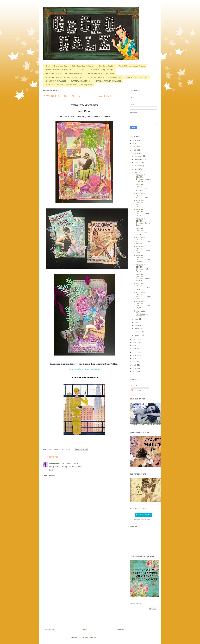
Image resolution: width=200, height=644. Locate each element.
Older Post (120, 630)
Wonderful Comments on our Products (132, 66)
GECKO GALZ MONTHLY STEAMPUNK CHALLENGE (64, 77)
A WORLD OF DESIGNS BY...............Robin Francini (142, 213)
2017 (135, 352)
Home (48, 66)
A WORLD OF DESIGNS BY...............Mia (141, 195)
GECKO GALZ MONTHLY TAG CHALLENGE (61, 85)
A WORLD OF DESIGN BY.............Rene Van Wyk (141, 187)
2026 (135, 140)
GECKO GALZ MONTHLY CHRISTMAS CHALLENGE (64, 74)
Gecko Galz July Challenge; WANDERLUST (141, 313)
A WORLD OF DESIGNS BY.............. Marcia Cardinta (142, 277)
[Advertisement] (84, 581)
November (139, 159)
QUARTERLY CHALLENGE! (80, 81)
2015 (135, 359)
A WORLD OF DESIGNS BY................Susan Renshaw (142, 259)
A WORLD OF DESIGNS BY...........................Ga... (142, 204)
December (139, 156)
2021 (135, 339)
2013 (135, 365)
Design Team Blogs (61, 66)
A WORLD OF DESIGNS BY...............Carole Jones (142, 222)
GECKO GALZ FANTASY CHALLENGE (101, 74)
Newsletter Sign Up (143, 515)
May (136, 322)
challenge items (86, 85)
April (136, 325)
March (137, 329)
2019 (135, 346)
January (138, 335)
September (139, 166)
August (137, 169)
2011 (135, 372)
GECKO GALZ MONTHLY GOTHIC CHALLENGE (105, 77)
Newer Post (49, 630)
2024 (135, 147)
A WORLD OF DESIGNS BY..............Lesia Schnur (141, 231)
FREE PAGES (82, 70)
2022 (135, 153)
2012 (135, 368)
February (138, 332)
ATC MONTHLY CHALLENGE (56, 81)
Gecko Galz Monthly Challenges (102, 70)
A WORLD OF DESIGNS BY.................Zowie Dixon (142, 250)
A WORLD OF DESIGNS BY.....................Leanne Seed (142, 178)
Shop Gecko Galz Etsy (106, 66)
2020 (135, 342)
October (138, 163)
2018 (135, 349)
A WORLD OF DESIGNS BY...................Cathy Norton (142, 240)
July (136, 172)
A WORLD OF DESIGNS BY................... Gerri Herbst (142, 286)
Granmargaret (55, 463)
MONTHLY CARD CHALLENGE (137, 77)
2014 (135, 362)
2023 (135, 150)
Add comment (50, 475)
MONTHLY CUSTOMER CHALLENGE (108, 81)
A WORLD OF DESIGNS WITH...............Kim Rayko (142, 305)
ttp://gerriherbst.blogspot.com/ (85, 369)
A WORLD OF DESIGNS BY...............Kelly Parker (141, 268)
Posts (135, 386)
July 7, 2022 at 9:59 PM (70, 463)
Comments (136, 390)
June (137, 319)
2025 (135, 144)
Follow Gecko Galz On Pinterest (83, 66)
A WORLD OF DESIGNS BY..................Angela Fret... (142, 295)
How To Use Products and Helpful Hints (59, 70)
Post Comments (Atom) (89, 637)
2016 (135, 355)
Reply (51, 470)
